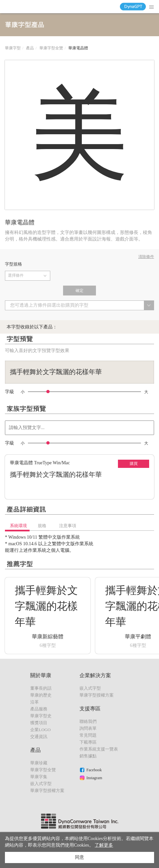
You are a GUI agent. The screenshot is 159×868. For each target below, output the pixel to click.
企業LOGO (40, 730)
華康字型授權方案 (47, 791)
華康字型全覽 (51, 48)
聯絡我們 (88, 721)
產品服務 (39, 709)
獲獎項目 (39, 723)
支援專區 (90, 709)
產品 (30, 48)
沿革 (34, 702)
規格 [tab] (42, 526)
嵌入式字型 (41, 784)
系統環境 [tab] (18, 526)
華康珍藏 (39, 763)
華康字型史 (41, 716)
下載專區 (88, 742)
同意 (79, 857)
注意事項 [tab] (68, 526)
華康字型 (13, 48)
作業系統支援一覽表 (99, 749)
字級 (10, 392)
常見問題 (88, 735)
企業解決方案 (95, 675)
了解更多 (104, 845)
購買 (134, 464)
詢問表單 (88, 728)
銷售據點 (88, 756)
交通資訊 (39, 737)
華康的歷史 (41, 695)
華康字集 (39, 777)
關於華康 (41, 675)
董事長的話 (41, 688)
